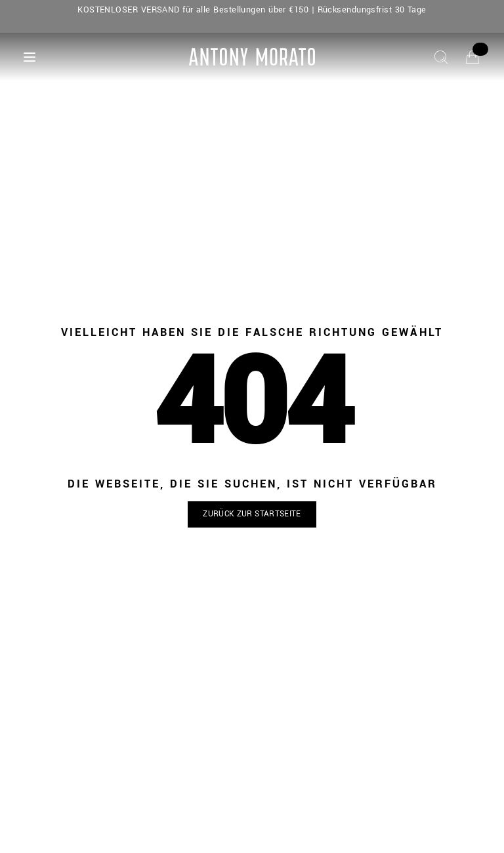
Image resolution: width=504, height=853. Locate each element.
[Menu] (30, 57)
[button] (252, 515)
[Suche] (441, 57)
